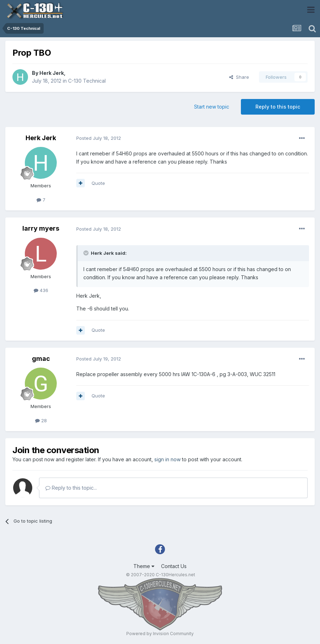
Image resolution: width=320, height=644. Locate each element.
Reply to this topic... (71, 488)
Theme (144, 566)
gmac (41, 359)
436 (41, 290)
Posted (99, 138)
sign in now (167, 459)
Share (239, 77)
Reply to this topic (278, 107)
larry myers (41, 228)
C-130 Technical (87, 81)
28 (41, 420)
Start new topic (212, 107)
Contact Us (174, 566)
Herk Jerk (52, 73)
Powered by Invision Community (160, 634)
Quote (98, 183)
